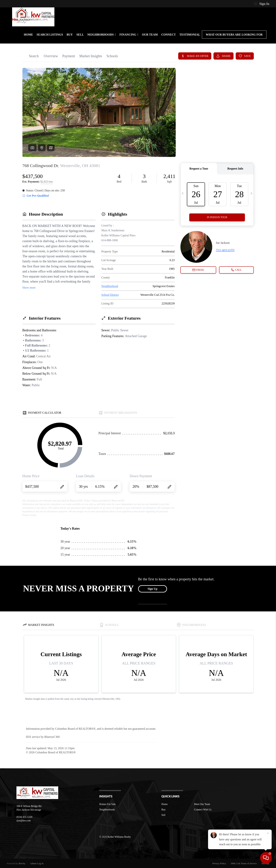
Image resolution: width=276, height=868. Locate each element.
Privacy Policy (219, 863)
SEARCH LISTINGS (50, 35)
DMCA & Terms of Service (244, 863)
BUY (70, 35)
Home (164, 804)
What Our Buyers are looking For (234, 35)
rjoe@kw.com (23, 821)
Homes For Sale (107, 804)
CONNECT (169, 35)
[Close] (268, 833)
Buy (163, 810)
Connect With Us (203, 810)
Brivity (22, 863)
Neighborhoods (107, 810)
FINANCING (129, 35)
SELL (80, 35)
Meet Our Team (202, 804)
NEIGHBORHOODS (102, 35)
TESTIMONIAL (190, 35)
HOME (28, 35)
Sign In (262, 4)
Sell (163, 815)
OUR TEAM (150, 35)
